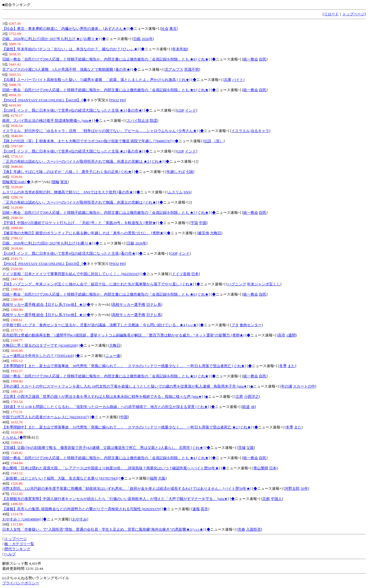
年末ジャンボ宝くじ (264, 284)
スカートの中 (304, 386)
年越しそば (176, 172)
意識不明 (192, 69)
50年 (304, 488)
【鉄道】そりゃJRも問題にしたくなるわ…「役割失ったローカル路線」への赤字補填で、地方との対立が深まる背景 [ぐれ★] (106, 407)
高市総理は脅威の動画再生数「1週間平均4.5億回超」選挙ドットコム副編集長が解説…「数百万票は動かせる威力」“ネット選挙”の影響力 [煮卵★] (123, 335)
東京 (173, 29)
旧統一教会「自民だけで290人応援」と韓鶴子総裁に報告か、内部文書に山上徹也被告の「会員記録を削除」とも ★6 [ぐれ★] (106, 294)
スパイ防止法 (138, 121)
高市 (282, 335)
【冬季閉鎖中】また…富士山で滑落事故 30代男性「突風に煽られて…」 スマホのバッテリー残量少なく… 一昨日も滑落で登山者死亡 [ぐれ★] (124, 366)
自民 (263, 59)
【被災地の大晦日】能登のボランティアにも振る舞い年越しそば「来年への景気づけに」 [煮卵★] (83, 233)
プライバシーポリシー (21, 583)
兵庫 (228, 80)
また (291, 366)
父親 (250, 448)
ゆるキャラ (260, 131)
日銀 (137, 39)
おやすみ (80, 519)
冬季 (283, 366)
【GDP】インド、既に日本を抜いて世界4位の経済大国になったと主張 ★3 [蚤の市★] (73, 110)
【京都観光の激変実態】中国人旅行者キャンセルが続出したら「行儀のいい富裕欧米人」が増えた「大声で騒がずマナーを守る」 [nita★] (116, 499)
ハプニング (237, 284)
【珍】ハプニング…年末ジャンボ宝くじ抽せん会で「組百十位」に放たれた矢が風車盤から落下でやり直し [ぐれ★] (98, 284)
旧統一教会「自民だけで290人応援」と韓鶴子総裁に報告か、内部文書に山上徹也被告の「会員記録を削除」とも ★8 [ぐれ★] (106, 59)
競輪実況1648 (14, 182)
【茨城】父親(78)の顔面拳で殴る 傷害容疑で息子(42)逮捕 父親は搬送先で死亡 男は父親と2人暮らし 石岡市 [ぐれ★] (103, 448)
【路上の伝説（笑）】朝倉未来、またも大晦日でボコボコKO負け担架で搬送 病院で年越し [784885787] (87, 141)
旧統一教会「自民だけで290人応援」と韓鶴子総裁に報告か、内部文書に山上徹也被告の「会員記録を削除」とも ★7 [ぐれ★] (106, 213)
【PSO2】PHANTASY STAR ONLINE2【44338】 (42, 100)
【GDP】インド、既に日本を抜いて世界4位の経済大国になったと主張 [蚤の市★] (69, 253)
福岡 (153, 478)
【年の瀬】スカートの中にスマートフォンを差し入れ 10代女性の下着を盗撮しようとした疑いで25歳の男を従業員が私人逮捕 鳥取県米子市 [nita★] (125, 386)
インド (191, 110)
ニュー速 (113, 356)
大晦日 (216, 233)
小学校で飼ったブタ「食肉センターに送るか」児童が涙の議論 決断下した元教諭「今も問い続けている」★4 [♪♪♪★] (100, 325)
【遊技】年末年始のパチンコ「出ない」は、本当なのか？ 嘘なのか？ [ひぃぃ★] (70, 49)
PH (122, 100)
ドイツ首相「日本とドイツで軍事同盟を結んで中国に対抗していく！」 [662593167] (71, 274)
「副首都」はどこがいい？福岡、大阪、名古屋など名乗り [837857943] (60, 478)
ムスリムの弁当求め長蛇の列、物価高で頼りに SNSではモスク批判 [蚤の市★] (68, 192)
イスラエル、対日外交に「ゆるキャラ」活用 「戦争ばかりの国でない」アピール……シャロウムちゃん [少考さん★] (100, 131)
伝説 (208, 141)
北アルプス (174, 69)
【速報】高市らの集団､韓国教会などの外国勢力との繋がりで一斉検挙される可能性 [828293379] (82, 509)
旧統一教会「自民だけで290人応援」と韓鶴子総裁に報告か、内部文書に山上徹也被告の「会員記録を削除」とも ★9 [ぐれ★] (106, 90)
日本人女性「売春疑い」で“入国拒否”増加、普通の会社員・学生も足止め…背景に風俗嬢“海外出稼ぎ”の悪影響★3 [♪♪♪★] (103, 529)
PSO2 (115, 100)
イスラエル (241, 131)
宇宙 (194, 223)
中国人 (276, 499)
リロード (331, 14)
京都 (266, 499)
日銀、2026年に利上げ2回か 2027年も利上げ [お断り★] (48, 243)
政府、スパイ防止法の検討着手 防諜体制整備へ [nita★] (48, 121)
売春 (242, 529)
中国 (203, 223)
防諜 (153, 121)
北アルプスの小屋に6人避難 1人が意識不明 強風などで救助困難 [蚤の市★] (67, 69)
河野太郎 (292, 488)
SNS (187, 192)
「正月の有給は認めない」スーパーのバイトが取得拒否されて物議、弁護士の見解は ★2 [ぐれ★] (83, 161)
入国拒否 (253, 529)
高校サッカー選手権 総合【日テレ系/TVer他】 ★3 (44, 305)
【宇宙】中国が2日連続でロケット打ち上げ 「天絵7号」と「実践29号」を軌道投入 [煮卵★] (80, 223)
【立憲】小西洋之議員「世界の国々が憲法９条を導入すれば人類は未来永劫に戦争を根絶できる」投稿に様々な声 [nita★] (103, 396)
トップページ (354, 14)
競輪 (56, 182)
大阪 (162, 478)
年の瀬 (287, 386)
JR (253, 407)
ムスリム (175, 192)
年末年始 (180, 49)
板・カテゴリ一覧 (19, 544)
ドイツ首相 (181, 274)
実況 (64, 182)
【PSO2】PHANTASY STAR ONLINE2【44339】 (42, 264)
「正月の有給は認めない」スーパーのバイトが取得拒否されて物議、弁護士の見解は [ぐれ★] (80, 202)
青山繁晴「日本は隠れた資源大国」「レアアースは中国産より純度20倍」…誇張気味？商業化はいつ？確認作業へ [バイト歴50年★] (111, 468)
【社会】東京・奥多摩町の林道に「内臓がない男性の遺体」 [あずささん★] (65, 29)
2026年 (147, 39)
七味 (190, 172)
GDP (180, 110)
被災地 (204, 233)
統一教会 (251, 59)
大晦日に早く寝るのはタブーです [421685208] (40, 345)
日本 (195, 274)
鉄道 (246, 407)
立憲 (239, 396)
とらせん (10, 437)
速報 (196, 509)
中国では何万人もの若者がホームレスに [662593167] (45, 417)
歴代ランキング (17, 549)
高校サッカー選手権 (129, 305)
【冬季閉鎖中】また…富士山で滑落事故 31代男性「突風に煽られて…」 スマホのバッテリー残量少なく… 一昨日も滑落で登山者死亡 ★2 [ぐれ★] (127, 427)
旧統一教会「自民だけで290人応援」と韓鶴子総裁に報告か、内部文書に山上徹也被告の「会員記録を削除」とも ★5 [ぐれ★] (106, 376)
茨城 (242, 448)
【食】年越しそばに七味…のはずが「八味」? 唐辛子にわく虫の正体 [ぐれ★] (68, 172)
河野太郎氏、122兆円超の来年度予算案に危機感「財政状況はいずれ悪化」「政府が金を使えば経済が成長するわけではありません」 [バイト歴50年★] (127, 488)
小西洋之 (251, 396)
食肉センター (251, 325)
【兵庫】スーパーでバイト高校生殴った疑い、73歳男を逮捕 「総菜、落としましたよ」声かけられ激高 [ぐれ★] (96, 80)
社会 (165, 29)
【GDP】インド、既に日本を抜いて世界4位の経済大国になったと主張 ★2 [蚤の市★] (73, 151)
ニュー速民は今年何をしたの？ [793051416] (38, 356)
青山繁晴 (261, 468)
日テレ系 (154, 305)
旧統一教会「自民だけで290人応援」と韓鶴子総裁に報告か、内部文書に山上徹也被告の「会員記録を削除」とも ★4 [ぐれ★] (106, 458)
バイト (238, 80)
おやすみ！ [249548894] (21, 519)
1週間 (291, 335)
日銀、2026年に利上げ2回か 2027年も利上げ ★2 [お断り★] (51, 39)
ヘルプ (10, 554)
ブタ (235, 325)
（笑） (218, 141)
